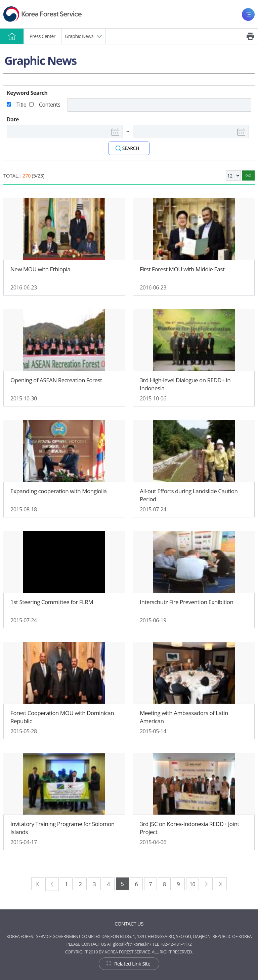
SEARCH (131, 148)
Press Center (42, 36)
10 (192, 884)
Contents (50, 105)
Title (21, 105)
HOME (12, 36)
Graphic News (79, 36)
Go (248, 175)
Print (250, 36)
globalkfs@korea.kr (131, 944)
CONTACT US (129, 924)
